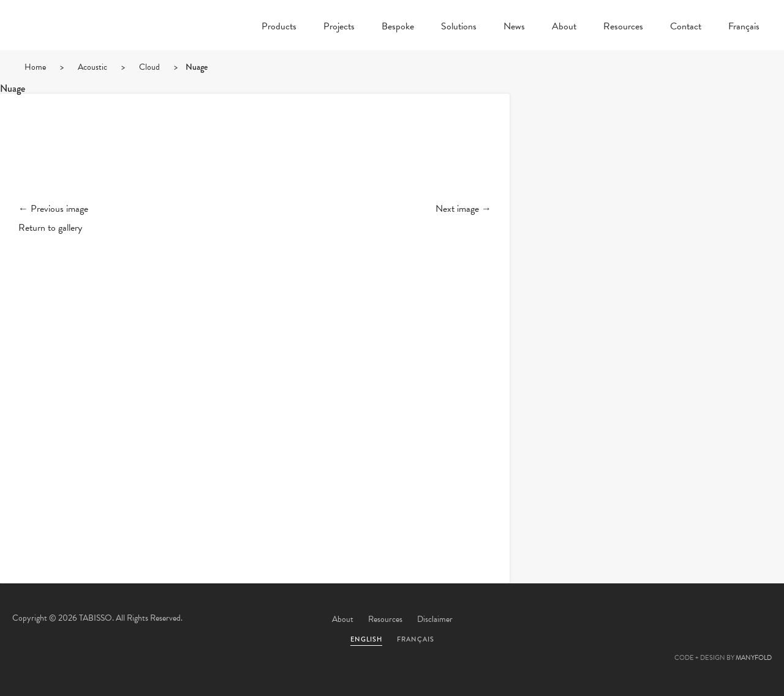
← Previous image (53, 209)
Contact (686, 28)
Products (279, 28)
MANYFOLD (754, 658)
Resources (623, 28)
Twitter (624, 620)
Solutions (459, 28)
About (564, 28)
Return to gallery (50, 228)
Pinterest (690, 620)
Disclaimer (435, 619)
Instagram (756, 620)
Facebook (657, 620)
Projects (339, 28)
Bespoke (398, 28)
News (514, 28)
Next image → (463, 209)
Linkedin (723, 620)
